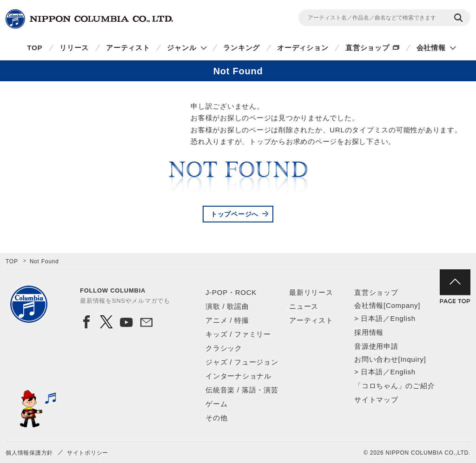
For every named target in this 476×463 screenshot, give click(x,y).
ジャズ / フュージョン (242, 362)
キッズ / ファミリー (238, 334)
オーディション (303, 48)
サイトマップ (376, 400)
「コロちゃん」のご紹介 (394, 386)
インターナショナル (238, 376)
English (403, 318)
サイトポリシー (88, 453)
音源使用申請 (376, 346)
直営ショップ (367, 48)
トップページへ (235, 214)
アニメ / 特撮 (227, 320)
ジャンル (182, 48)
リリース (74, 48)
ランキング (241, 48)
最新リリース (311, 292)
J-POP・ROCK (231, 292)
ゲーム (216, 404)
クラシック (224, 348)
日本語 (372, 318)
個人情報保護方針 (29, 453)
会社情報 (431, 48)
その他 (216, 418)
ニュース (304, 306)
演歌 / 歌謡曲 (227, 306)
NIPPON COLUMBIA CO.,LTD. (89, 19)
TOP (35, 48)
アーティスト (128, 48)
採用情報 (369, 332)
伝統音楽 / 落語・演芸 (242, 390)
